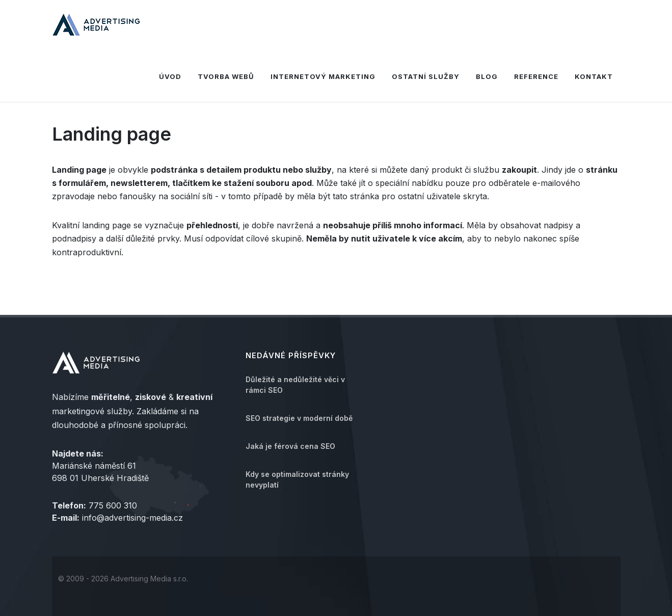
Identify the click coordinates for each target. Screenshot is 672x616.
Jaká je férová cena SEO (290, 446)
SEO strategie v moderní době (299, 418)
